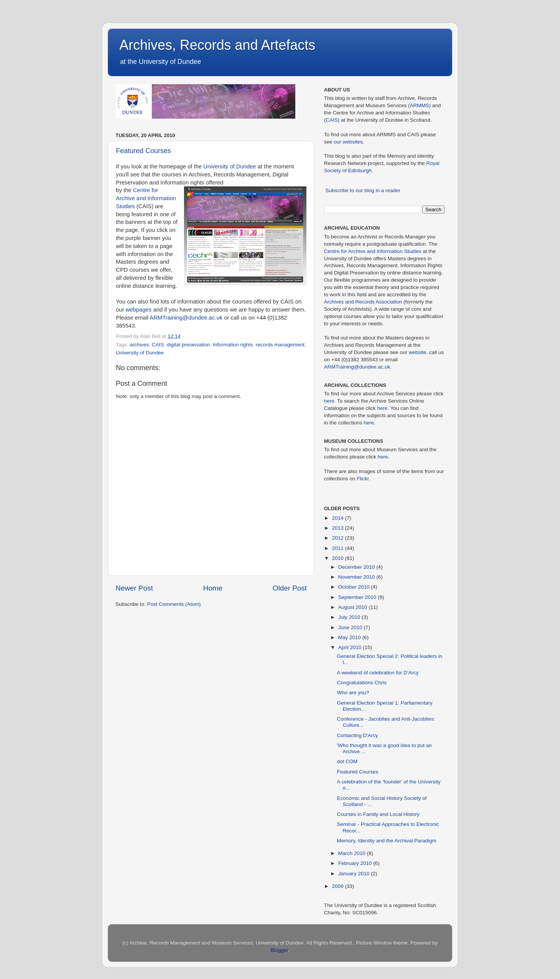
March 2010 (352, 853)
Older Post (290, 588)
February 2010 (356, 863)
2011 (339, 548)
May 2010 (350, 637)
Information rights (233, 345)
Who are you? (353, 693)
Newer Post (134, 588)
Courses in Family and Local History (378, 814)
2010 (339, 558)
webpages (139, 310)
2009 (339, 886)
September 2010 (358, 597)
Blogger (279, 950)
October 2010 (355, 587)
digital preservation (188, 345)
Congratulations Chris (362, 683)
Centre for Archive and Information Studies (146, 198)
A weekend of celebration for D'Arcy (378, 673)
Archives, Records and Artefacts (217, 45)
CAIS (158, 345)
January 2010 (355, 874)
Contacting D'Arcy (358, 735)
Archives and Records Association (363, 302)
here (329, 401)
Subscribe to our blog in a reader (363, 190)
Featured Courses (143, 151)
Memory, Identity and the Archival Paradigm (387, 841)
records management (280, 345)
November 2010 (357, 577)
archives (139, 345)
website (417, 352)
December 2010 (357, 567)
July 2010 (350, 617)
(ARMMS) (419, 105)
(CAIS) (332, 120)
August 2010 (353, 607)
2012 (339, 538)
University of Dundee (230, 166)
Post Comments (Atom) (174, 604)
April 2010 (351, 647)
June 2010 (351, 627)
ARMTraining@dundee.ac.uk (186, 318)
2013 (339, 528)
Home (213, 588)
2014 (339, 518)
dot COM (347, 761)
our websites (348, 142)
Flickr (363, 479)
